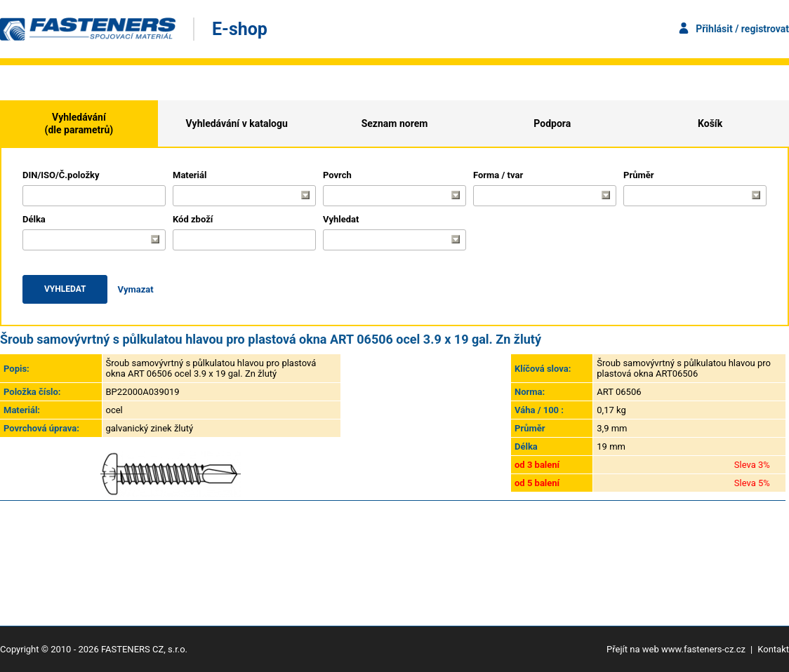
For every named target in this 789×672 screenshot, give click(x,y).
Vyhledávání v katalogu (237, 123)
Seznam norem (395, 123)
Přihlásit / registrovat (742, 29)
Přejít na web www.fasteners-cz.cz (676, 649)
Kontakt (773, 649)
